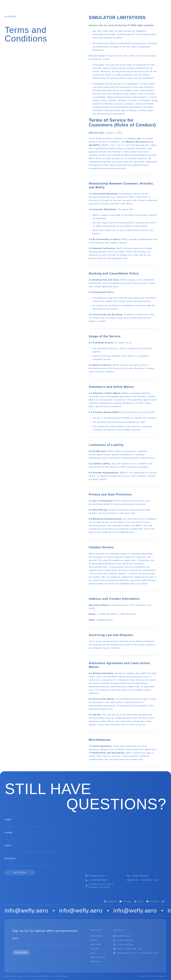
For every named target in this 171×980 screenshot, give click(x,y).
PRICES (42, 4)
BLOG (86, 4)
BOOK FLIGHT (143, 5)
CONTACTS (122, 4)
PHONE (9, 833)
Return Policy (24, 976)
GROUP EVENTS (103, 4)
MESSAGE (11, 859)
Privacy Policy (11, 976)
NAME (9, 820)
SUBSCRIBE (21, 952)
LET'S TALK (20, 873)
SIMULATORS (26, 4)
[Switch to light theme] (165, 5)
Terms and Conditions (40, 976)
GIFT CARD (57, 4)
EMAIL (9, 846)
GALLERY (73, 4)
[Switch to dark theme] (161, 5)
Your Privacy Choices (59, 976)
